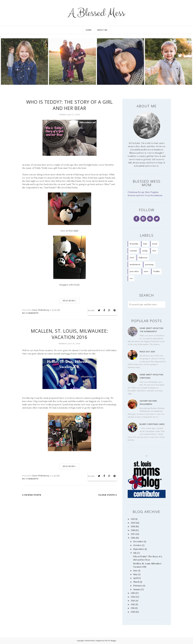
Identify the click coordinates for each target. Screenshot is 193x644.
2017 (133, 534)
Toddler (157, 271)
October (137, 545)
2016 (133, 538)
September (139, 549)
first (154, 251)
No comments (30, 313)
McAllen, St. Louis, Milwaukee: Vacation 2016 (70, 334)
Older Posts (107, 495)
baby (145, 244)
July (135, 553)
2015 (133, 593)
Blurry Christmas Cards (152, 424)
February (138, 586)
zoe (131, 278)
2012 (133, 604)
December (138, 541)
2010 (133, 612)
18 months (134, 244)
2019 (133, 526)
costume (133, 251)
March (136, 582)
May (135, 574)
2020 (133, 523)
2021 (133, 519)
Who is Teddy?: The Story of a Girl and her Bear (69, 105)
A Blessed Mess (97, 13)
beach (155, 244)
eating (145, 251)
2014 (133, 597)
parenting (149, 265)
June (135, 571)
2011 (133, 608)
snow (146, 271)
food (132, 258)
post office (134, 271)
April (135, 578)
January (137, 589)
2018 (133, 530)
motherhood (135, 265)
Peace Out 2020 (147, 352)
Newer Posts (33, 495)
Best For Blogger (110, 641)
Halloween (143, 258)
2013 (133, 601)
